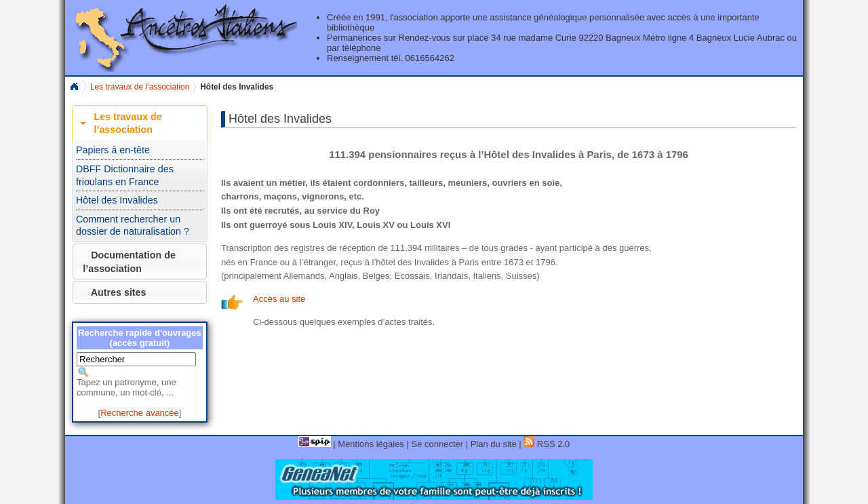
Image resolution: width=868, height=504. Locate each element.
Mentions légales (371, 444)
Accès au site (279, 299)
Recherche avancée (140, 413)
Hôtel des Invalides (117, 200)
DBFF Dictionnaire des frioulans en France (125, 175)
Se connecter (437, 444)
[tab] (140, 123)
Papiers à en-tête (113, 150)
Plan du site (494, 444)
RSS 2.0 (547, 444)
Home (74, 87)
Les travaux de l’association (140, 87)
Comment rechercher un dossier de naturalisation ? (133, 226)
